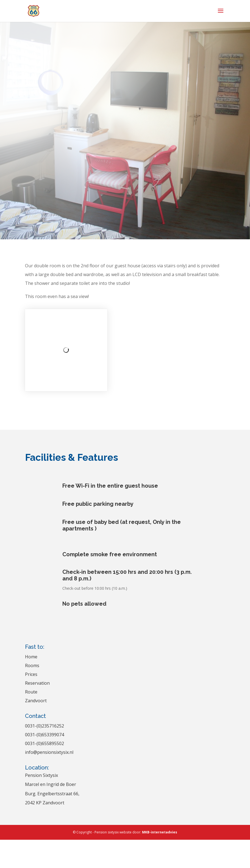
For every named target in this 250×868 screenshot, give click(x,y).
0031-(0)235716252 (45, 726)
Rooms (32, 665)
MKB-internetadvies (160, 832)
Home (31, 657)
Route (31, 692)
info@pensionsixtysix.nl (49, 752)
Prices (31, 674)
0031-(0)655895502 (45, 743)
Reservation (37, 683)
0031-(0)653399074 (45, 735)
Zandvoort (36, 701)
